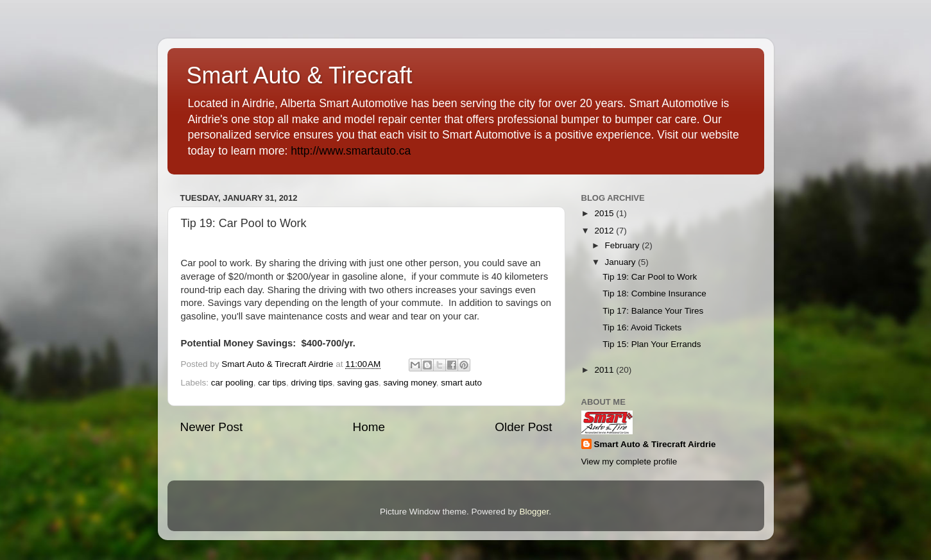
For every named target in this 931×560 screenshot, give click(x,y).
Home (369, 427)
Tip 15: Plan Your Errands (652, 344)
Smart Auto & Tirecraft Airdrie (655, 444)
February (624, 245)
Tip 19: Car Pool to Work (650, 277)
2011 (605, 370)
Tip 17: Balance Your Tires (653, 311)
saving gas (358, 383)
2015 (605, 213)
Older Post (523, 427)
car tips (272, 383)
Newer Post (212, 427)
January (622, 262)
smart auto (461, 383)
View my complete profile (629, 462)
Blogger (534, 512)
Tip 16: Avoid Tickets (642, 327)
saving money (410, 383)
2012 (605, 231)
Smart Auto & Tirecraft (300, 75)
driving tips (312, 383)
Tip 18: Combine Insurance (654, 293)
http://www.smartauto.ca (351, 151)
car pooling (232, 383)
